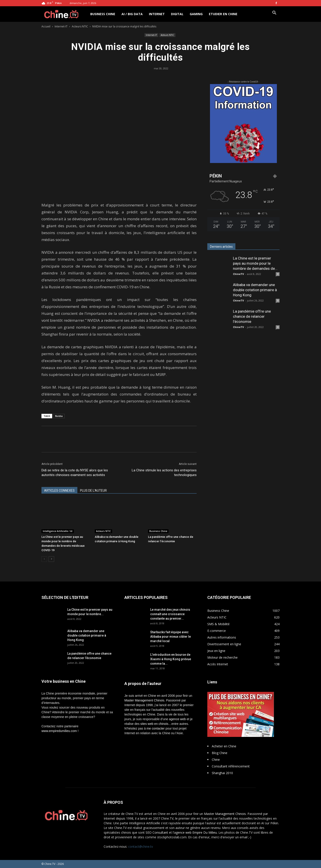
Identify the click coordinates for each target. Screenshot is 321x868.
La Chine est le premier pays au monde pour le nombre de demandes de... (255, 263)
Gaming (196, 14)
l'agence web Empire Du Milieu (195, 832)
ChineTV (238, 274)
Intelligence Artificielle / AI (58, 531)
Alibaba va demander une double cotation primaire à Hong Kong (255, 290)
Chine (216, 760)
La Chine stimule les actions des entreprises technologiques (164, 473)
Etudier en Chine (223, 14)
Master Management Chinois (144, 700)
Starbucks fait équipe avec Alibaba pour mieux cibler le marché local (171, 637)
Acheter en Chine (224, 746)
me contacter (156, 728)
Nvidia (59, 416)
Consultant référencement (231, 766)
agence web (177, 719)
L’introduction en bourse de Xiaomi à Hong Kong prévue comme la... (171, 659)
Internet (157, 14)
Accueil (46, 26)
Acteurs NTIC (80, 26)
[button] (274, 13)
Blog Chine (220, 753)
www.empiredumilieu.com (59, 731)
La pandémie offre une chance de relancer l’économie (252, 316)
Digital (177, 14)
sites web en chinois (154, 724)
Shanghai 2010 (222, 773)
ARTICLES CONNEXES (59, 491)
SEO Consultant (157, 832)
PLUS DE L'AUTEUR (93, 491)
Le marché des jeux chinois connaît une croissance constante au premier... (170, 614)
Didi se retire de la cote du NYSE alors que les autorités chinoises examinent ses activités (75, 473)
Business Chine (103, 14)
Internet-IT (61, 26)
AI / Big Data (132, 14)
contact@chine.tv (141, 846)
